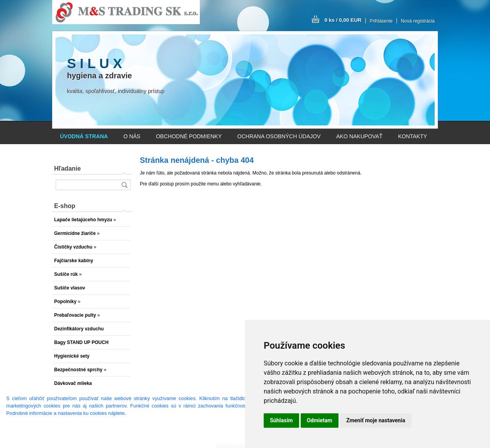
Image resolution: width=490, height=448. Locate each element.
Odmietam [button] (320, 420)
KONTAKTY (412, 136)
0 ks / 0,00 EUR (343, 20)
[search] (124, 185)
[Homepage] (84, 136)
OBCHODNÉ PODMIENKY (189, 136)
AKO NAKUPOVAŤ (359, 136)
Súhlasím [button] (281, 420)
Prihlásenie (381, 21)
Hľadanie (67, 168)
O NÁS (132, 136)
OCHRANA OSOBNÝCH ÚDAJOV (279, 136)
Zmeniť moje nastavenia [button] (376, 420)
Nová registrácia (418, 21)
